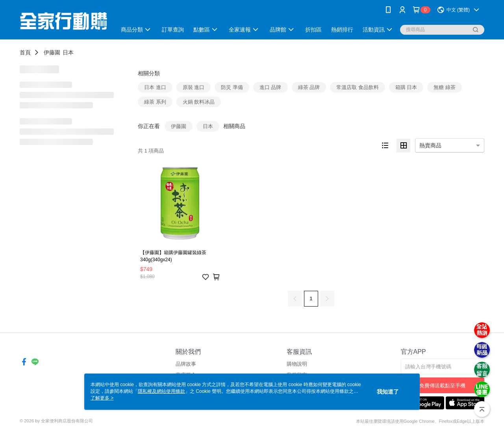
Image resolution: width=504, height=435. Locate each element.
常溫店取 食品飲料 (358, 87)
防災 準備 (232, 87)
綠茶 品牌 (309, 87)
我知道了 (388, 392)
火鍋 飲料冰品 (199, 102)
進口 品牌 (271, 87)
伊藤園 (52, 52)
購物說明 (297, 364)
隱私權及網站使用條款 (161, 391)
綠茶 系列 (155, 102)
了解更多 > (102, 398)
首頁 (25, 52)
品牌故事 (186, 364)
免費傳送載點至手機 (442, 386)
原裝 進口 (194, 87)
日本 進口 (155, 87)
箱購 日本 (406, 87)
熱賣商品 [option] (430, 145)
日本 (68, 52)
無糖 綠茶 (445, 87)
